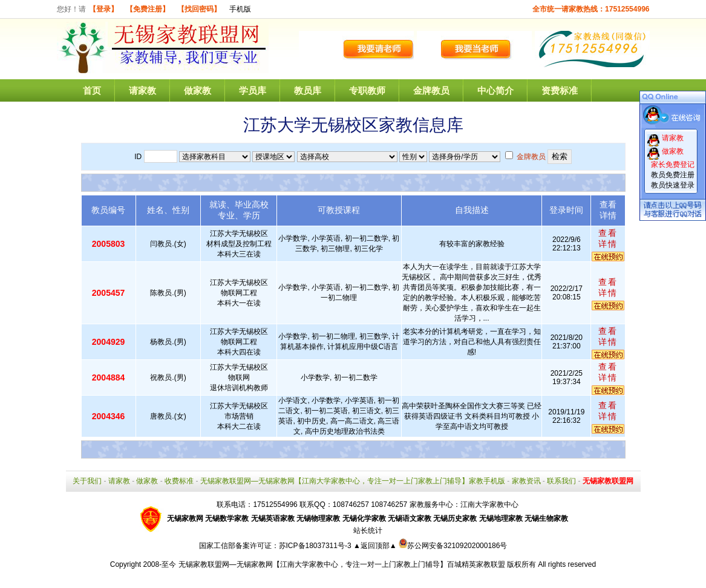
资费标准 (560, 90)
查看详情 (608, 238)
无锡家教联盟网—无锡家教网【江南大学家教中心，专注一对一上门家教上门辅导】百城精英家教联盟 (342, 564)
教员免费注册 (673, 175)
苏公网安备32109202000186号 (453, 546)
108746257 (389, 505)
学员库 (253, 90)
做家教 (198, 90)
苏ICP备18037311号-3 (316, 546)
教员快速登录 (673, 185)
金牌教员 (431, 90)
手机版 (240, 9)
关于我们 (87, 481)
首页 (92, 90)
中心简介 (495, 90)
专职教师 (367, 90)
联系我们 (561, 481)
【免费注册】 (148, 9)
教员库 (308, 90)
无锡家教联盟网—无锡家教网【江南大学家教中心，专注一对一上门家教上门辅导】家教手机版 (353, 481)
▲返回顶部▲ (375, 546)
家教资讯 (526, 481)
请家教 (142, 90)
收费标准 (179, 481)
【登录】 (103, 9)
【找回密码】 (199, 9)
